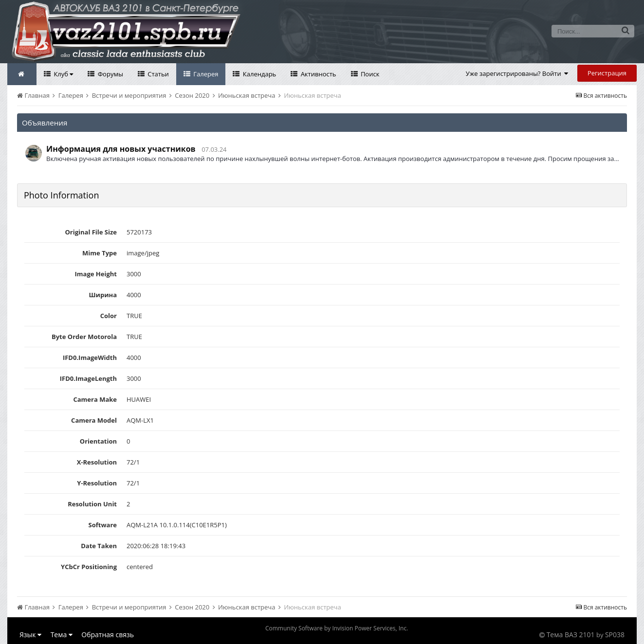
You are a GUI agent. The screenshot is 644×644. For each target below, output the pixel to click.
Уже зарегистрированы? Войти (517, 73)
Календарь (258, 74)
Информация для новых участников (121, 149)
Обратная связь (108, 635)
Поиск (369, 74)
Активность (317, 74)
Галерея (205, 74)
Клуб (63, 74)
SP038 (615, 635)
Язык (30, 635)
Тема (62, 635)
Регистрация (607, 73)
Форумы (110, 74)
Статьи (157, 74)
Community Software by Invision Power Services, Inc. (337, 628)
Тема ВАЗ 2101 (571, 635)
